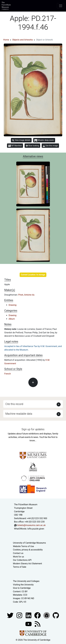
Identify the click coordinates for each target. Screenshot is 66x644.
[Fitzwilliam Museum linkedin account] (38, 615)
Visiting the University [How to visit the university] (23, 585)
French (8, 374)
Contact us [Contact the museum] (18, 553)
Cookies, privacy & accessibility (28, 550)
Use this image (50, 146)
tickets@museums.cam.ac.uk (31, 525)
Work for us (19, 557)
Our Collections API (22, 560)
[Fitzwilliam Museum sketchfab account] (47, 615)
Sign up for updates (33, 429)
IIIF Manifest (15, 146)
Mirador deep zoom (44, 140)
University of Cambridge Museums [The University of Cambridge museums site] (30, 543)
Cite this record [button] (14, 404)
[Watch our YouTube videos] (29, 624)
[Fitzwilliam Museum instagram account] (20, 615)
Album (12, 319)
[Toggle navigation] (61, 6)
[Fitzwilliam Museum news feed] (38, 624)
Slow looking (32, 146)
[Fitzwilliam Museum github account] (56, 615)
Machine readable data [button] (19, 414)
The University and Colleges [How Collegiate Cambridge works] (26, 581)
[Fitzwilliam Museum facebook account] (29, 615)
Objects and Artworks (23, 40)
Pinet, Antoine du (26, 295)
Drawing (13, 305)
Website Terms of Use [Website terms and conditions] (24, 546)
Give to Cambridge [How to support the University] (22, 588)
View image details (21, 140)
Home (6, 40)
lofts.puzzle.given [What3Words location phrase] (36, 529)
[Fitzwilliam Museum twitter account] (10, 615)
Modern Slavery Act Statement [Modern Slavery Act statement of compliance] (28, 564)
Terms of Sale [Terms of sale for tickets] (20, 567)
